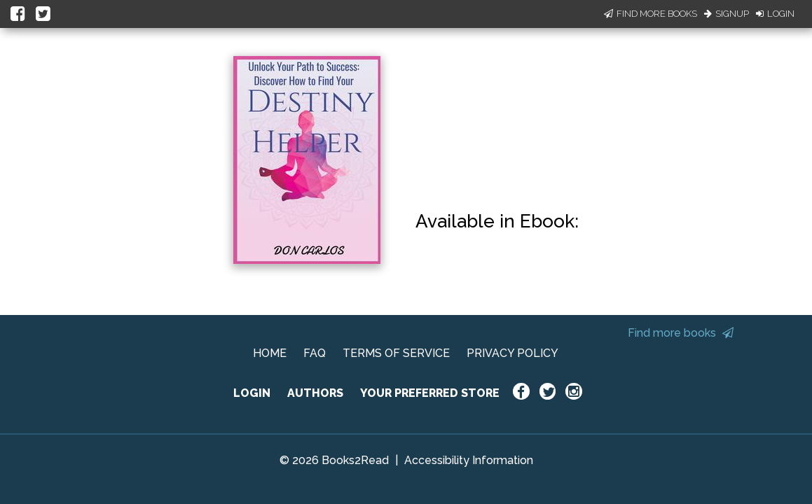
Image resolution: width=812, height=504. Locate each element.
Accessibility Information (469, 460)
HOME (270, 353)
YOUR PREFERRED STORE (430, 393)
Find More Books (651, 14)
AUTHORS (315, 393)
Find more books (681, 333)
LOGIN (252, 393)
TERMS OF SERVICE (396, 353)
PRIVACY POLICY (512, 353)
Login (775, 14)
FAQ (315, 353)
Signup (727, 14)
